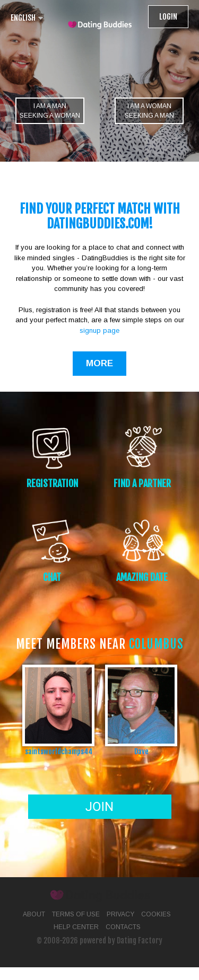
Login (168, 17)
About (34, 914)
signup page (99, 330)
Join (99, 807)
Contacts (123, 927)
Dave (141, 751)
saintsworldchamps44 (59, 751)
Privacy (120, 914)
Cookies (156, 914)
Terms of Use (76, 914)
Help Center (76, 927)
